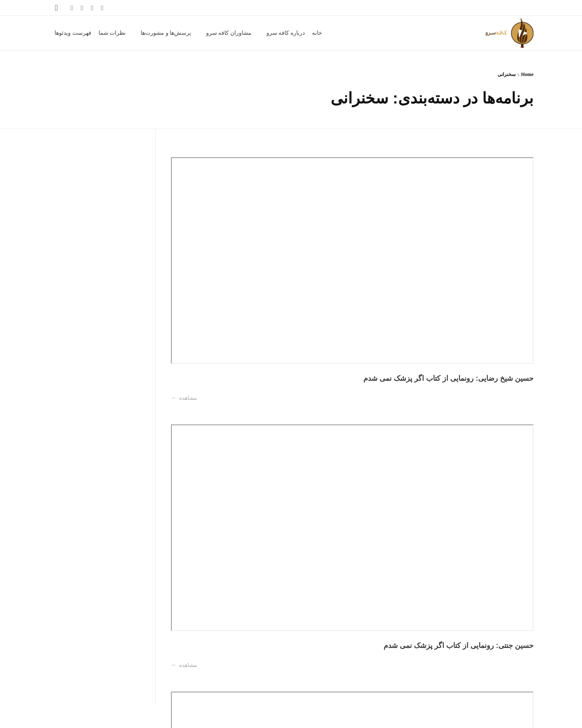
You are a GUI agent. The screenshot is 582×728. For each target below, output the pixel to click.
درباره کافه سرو (231, 716)
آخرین (478, 676)
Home (527, 74)
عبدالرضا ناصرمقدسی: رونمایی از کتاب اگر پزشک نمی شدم (212, 229)
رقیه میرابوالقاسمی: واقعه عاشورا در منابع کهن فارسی (212, 476)
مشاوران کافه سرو (190, 716)
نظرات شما (105, 716)
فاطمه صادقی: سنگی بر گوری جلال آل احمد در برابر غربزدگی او (493, 605)
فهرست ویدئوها (72, 716)
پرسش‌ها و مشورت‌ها (144, 716)
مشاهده (469, 259)
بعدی (498, 676)
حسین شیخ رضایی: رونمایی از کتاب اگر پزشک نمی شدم (493, 229)
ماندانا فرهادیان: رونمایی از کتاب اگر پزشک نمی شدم (493, 358)
